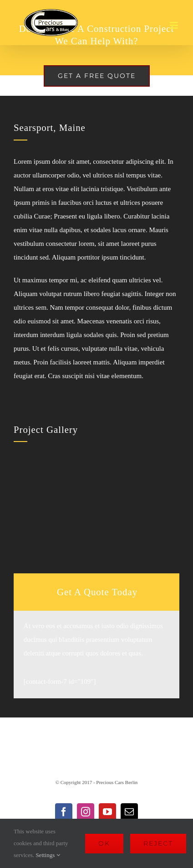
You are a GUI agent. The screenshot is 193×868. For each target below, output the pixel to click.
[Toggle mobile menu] (175, 25)
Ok (104, 843)
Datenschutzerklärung (123, 744)
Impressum (56, 744)
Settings (48, 855)
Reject (158, 843)
